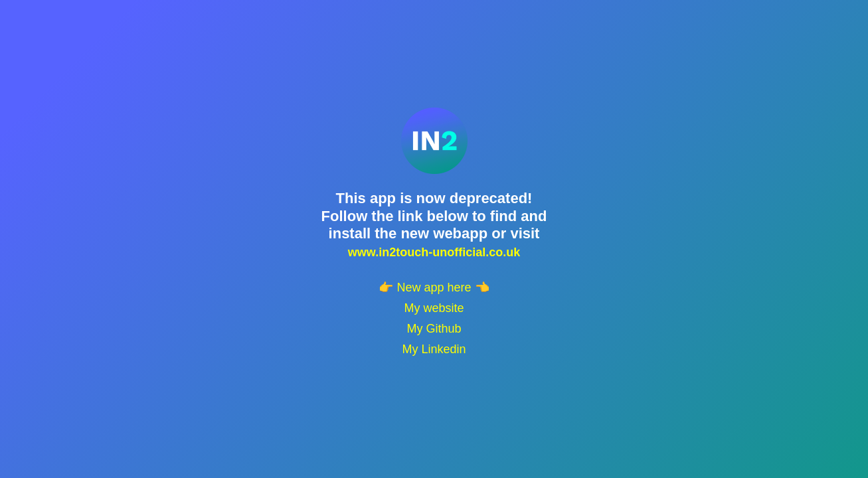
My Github (434, 329)
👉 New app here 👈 (434, 287)
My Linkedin (434, 349)
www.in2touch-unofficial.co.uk (434, 252)
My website (434, 308)
